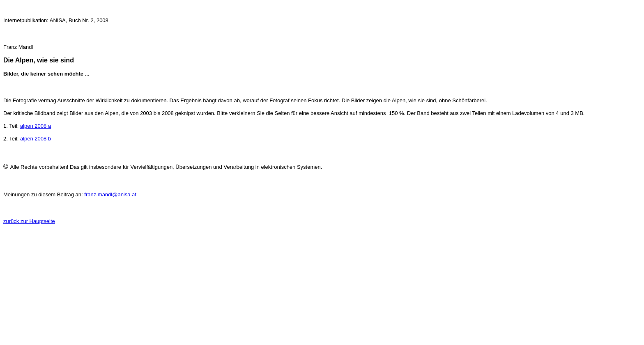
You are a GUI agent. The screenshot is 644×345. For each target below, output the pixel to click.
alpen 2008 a (36, 126)
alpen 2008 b (36, 139)
